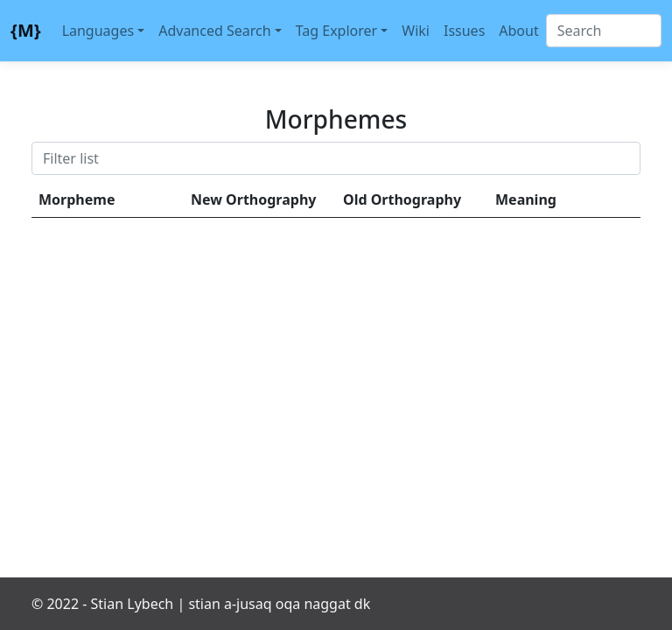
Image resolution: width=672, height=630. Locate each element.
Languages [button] (98, 31)
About (518, 31)
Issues (464, 31)
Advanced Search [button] (214, 31)
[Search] (604, 31)
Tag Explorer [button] (337, 31)
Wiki (416, 31)
